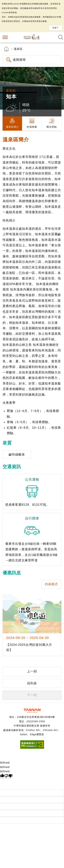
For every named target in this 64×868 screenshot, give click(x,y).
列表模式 (51, 584)
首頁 (6, 49)
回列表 (32, 683)
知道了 (56, 28)
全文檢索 (61, 37)
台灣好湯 (32, 37)
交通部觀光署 (32, 711)
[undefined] (8, 776)
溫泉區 (18, 49)
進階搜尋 (19, 60)
